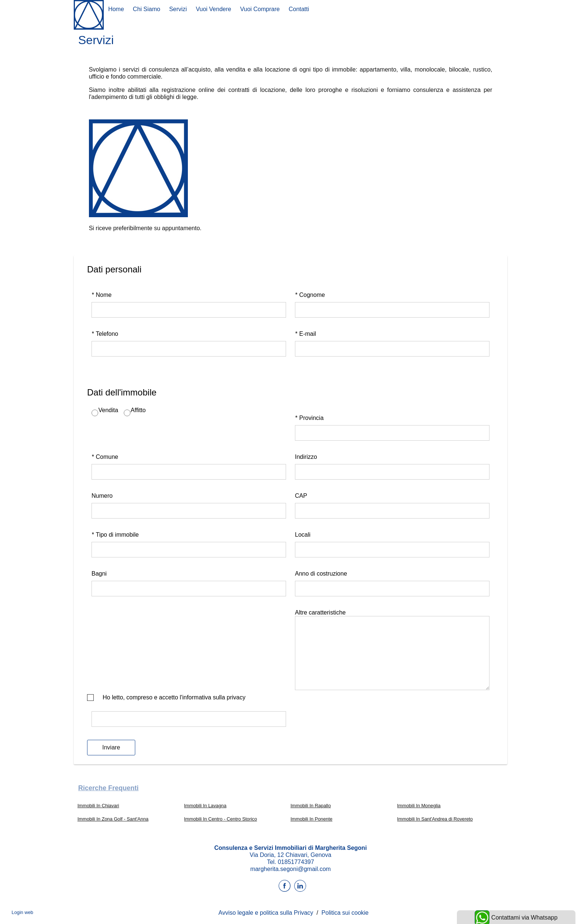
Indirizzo (306, 457)
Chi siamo (147, 9)
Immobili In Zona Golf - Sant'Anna (113, 819)
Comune (105, 457)
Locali (303, 535)
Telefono (105, 334)
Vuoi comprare (260, 9)
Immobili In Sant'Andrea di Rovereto (435, 819)
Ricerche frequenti (108, 788)
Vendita (108, 410)
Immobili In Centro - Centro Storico (221, 819)
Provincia (309, 418)
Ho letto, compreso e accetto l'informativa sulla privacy (174, 697)
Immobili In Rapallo (311, 806)
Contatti (299, 9)
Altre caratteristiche (320, 612)
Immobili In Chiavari (98, 806)
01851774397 (296, 862)
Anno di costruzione (321, 574)
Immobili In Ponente (311, 819)
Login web (22, 912)
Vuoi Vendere (213, 9)
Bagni (99, 574)
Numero (102, 496)
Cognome (310, 295)
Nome (102, 295)
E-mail (306, 334)
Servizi (178, 9)
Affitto (138, 410)
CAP (301, 496)
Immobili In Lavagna (205, 806)
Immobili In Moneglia (419, 806)
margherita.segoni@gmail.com (290, 869)
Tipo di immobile (115, 535)
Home (116, 9)
